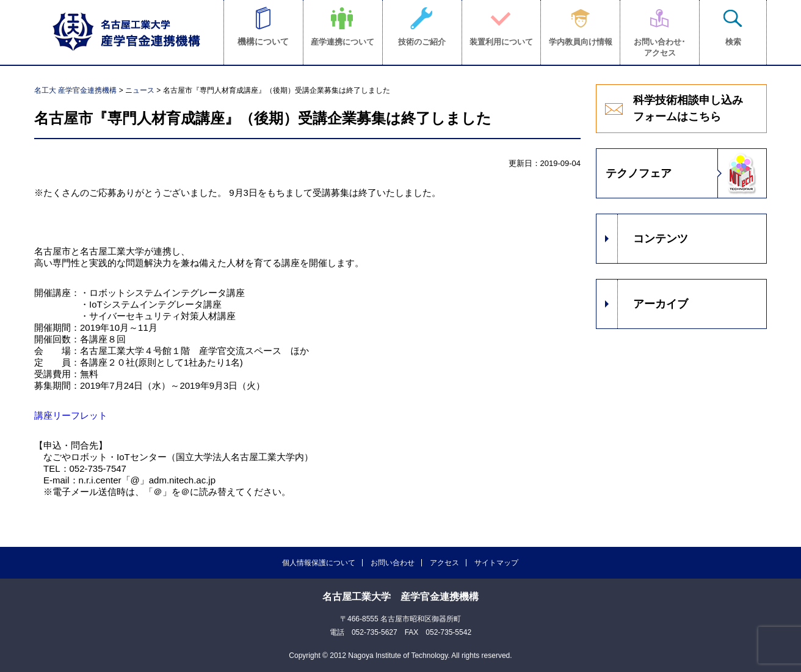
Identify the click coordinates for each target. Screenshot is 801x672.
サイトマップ (496, 563)
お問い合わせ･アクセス (660, 47)
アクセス (444, 563)
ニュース (140, 90)
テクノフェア (639, 173)
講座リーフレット (71, 415)
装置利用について (501, 42)
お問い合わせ (393, 563)
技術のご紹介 (422, 42)
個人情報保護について (319, 563)
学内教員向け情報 (581, 42)
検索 (733, 42)
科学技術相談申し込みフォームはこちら (688, 108)
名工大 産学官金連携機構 (75, 90)
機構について (263, 42)
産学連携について (343, 42)
